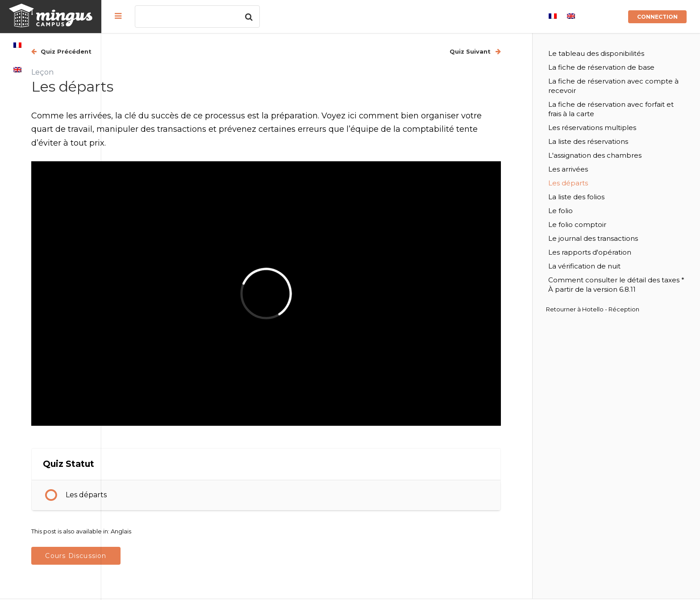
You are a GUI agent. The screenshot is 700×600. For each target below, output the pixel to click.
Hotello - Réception (635, 319)
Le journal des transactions (617, 238)
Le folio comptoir (601, 224)
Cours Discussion (177, 512)
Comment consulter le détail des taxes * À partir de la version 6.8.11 (628, 289)
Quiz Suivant (495, 51)
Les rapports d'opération (614, 252)
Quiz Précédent (167, 51)
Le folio (585, 211)
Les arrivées (592, 169)
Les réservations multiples (616, 128)
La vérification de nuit (608, 266)
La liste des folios (600, 197)
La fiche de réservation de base (625, 67)
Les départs (187, 451)
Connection (657, 17)
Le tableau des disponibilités (620, 53)
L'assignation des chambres (619, 155)
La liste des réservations (612, 141)
